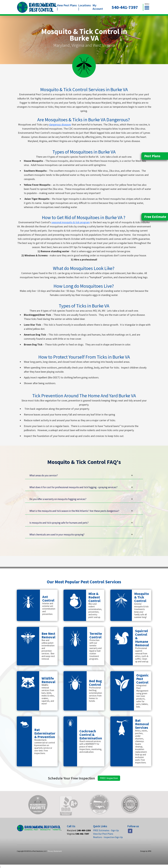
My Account (98, 7)
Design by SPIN (146, 851)
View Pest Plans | (67, 7)
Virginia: (78, 834)
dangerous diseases (60, 124)
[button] (148, 7)
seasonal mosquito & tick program (71, 222)
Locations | (85, 7)
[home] (37, 7)
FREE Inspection (109, 792)
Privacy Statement (55, 851)
